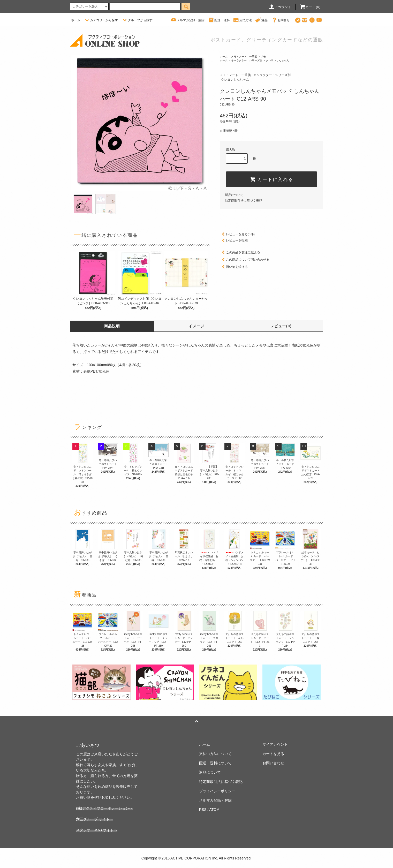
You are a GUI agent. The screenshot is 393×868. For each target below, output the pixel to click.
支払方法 (243, 20)
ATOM (214, 810)
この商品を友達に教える (240, 252)
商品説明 (112, 326)
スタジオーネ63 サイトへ (97, 830)
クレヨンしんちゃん (277, 60)
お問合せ (281, 20)
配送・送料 (219, 20)
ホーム (76, 20)
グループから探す (137, 20)
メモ (263, 56)
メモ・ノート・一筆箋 (244, 56)
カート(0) (310, 7)
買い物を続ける (234, 267)
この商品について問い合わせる (245, 260)
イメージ (196, 326)
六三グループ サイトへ (95, 819)
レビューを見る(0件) (237, 234)
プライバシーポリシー (217, 791)
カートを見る (273, 754)
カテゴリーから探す (101, 20)
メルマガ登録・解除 (187, 20)
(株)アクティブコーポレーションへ (104, 808)
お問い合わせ (273, 763)
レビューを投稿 (234, 240)
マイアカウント (275, 744)
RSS (203, 810)
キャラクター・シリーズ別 (247, 60)
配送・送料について (215, 763)
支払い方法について (215, 754)
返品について (234, 195)
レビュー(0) (281, 326)
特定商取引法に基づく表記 (244, 201)
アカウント (280, 7)
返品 (261, 20)
